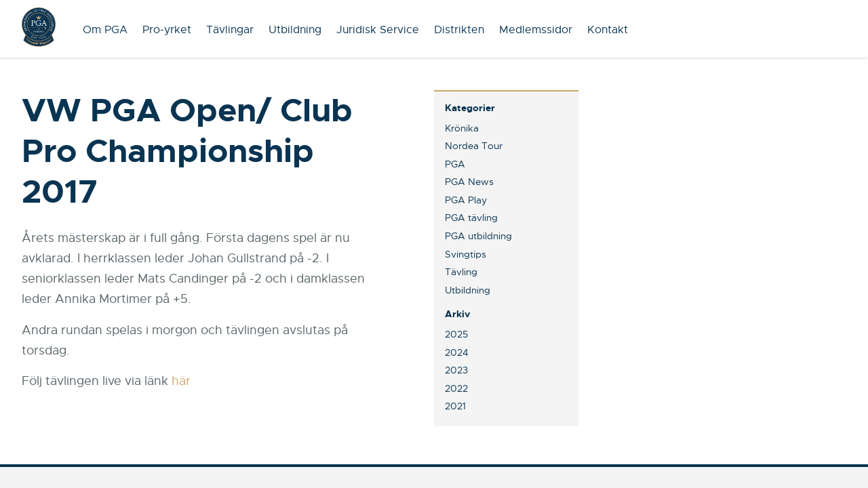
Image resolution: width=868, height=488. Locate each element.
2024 (457, 352)
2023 (456, 370)
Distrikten (459, 30)
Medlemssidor (536, 30)
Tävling (461, 272)
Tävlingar (230, 30)
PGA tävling (471, 218)
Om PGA (105, 30)
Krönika (462, 128)
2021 (455, 406)
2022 (456, 388)
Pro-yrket (167, 30)
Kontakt (608, 30)
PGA (455, 164)
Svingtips (466, 254)
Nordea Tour (474, 146)
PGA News (469, 182)
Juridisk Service (378, 30)
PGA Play (466, 200)
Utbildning (295, 30)
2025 (456, 334)
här (181, 381)
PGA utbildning (478, 236)
